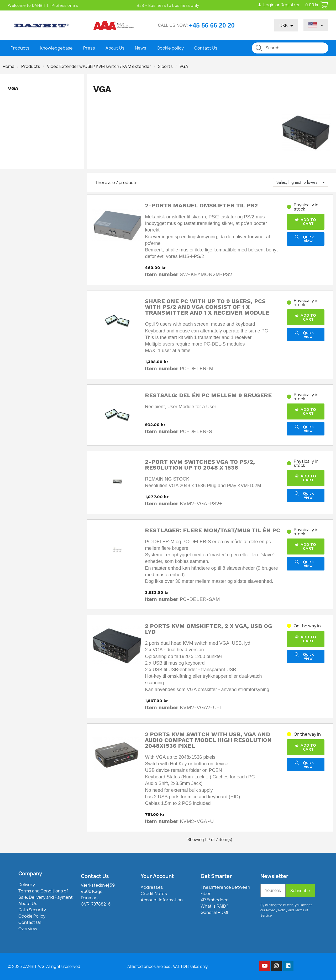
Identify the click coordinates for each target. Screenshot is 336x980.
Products (20, 48)
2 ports (165, 66)
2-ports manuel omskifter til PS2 (201, 205)
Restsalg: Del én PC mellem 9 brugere (208, 395)
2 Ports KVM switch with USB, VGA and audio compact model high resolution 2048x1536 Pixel (208, 740)
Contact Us (206, 48)
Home (9, 66)
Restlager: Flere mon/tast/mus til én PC (212, 530)
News (141, 48)
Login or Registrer (279, 5)
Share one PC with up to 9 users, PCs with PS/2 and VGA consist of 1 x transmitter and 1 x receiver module (207, 307)
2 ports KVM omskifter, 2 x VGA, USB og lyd (209, 629)
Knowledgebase (56, 48)
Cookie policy (170, 48)
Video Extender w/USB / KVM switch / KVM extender (99, 66)
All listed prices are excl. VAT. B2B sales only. (168, 966)
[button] (306, 222)
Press (89, 48)
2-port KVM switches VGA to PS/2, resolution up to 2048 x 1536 (200, 465)
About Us (115, 48)
